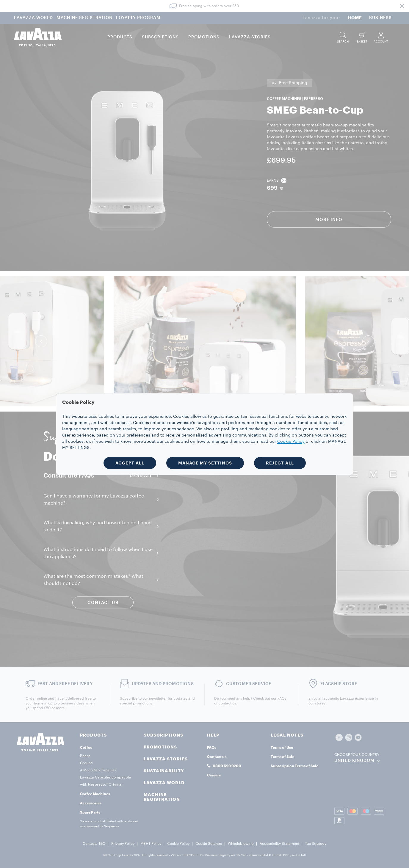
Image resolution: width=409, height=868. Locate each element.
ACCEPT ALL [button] (130, 463)
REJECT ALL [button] (280, 463)
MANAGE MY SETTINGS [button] (205, 463)
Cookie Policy (291, 442)
